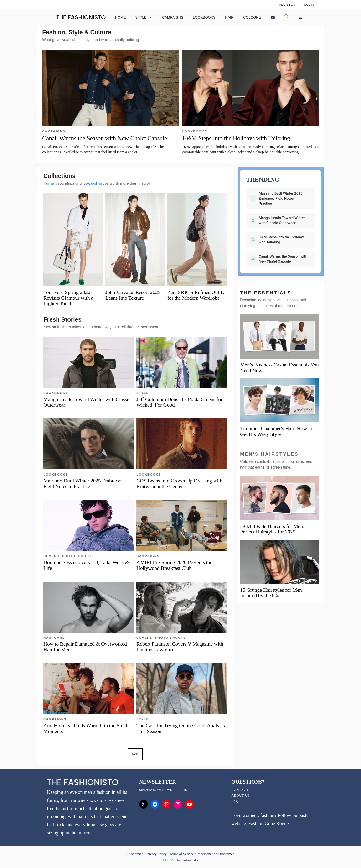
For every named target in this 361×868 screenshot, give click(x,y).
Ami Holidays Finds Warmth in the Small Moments (86, 728)
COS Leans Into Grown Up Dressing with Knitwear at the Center (179, 483)
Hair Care (54, 638)
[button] (287, 17)
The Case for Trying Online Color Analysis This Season (181, 728)
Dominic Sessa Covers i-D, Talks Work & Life (86, 565)
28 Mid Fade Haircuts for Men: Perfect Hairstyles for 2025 (272, 529)
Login (309, 5)
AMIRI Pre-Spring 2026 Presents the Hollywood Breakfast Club (174, 565)
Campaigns (173, 17)
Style (146, 17)
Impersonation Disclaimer (215, 854)
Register (287, 5)
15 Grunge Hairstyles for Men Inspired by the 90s (271, 593)
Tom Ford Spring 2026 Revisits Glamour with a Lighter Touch (68, 298)
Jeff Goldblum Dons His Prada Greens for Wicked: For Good (179, 402)
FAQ (235, 801)
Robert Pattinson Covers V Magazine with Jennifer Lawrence (180, 647)
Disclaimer (135, 854)
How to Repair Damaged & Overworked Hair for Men (85, 647)
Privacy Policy (156, 854)
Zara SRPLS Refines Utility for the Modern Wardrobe (196, 295)
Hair (229, 17)
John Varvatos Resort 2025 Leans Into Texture (133, 295)
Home (120, 17)
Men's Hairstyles (269, 454)
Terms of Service (181, 854)
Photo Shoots (77, 556)
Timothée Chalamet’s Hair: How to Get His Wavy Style (276, 431)
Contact (240, 790)
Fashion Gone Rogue (269, 823)
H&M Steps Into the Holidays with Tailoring (236, 138)
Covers (51, 556)
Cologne (252, 17)
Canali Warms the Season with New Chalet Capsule (105, 138)
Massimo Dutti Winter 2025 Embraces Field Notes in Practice (83, 483)
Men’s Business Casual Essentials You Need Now (279, 368)
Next (135, 754)
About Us (240, 796)
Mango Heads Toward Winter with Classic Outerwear (87, 402)
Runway (50, 183)
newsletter (174, 790)
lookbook (90, 183)
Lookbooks (204, 17)
